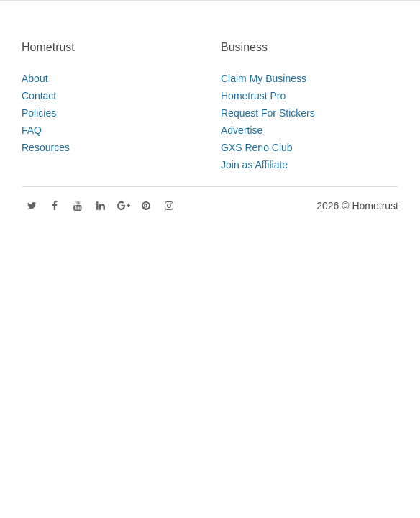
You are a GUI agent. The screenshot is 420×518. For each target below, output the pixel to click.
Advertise (242, 130)
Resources (46, 147)
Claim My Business (264, 78)
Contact (39, 96)
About (35, 78)
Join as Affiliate (254, 165)
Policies (39, 113)
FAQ (32, 130)
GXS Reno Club (257, 147)
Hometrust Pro (253, 96)
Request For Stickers (268, 113)
